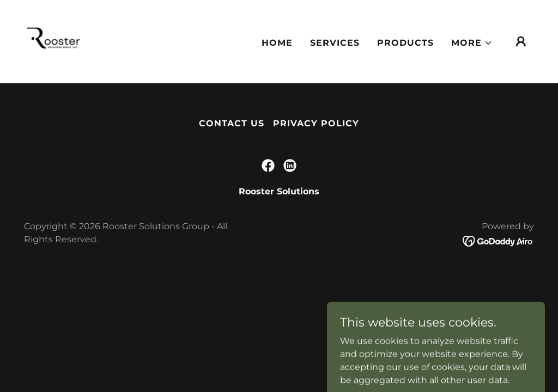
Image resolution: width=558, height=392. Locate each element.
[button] (472, 43)
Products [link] (405, 43)
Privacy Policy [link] (316, 123)
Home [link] (277, 43)
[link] (54, 41)
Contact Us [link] (232, 123)
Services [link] (335, 43)
